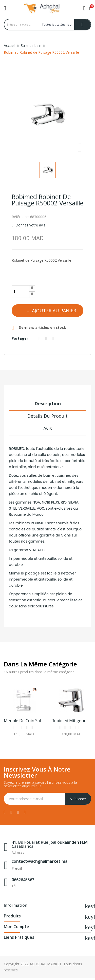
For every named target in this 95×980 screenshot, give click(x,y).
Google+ (47, 338)
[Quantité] (21, 292)
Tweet (40, 338)
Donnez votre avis (30, 225)
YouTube (18, 812)
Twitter (12, 812)
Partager (33, 338)
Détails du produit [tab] (48, 416)
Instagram (25, 812)
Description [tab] (48, 403)
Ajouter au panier (53, 311)
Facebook (5, 812)
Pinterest (54, 338)
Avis (48, 428)
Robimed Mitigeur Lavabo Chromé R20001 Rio (71, 721)
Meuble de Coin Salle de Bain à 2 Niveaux (24, 721)
